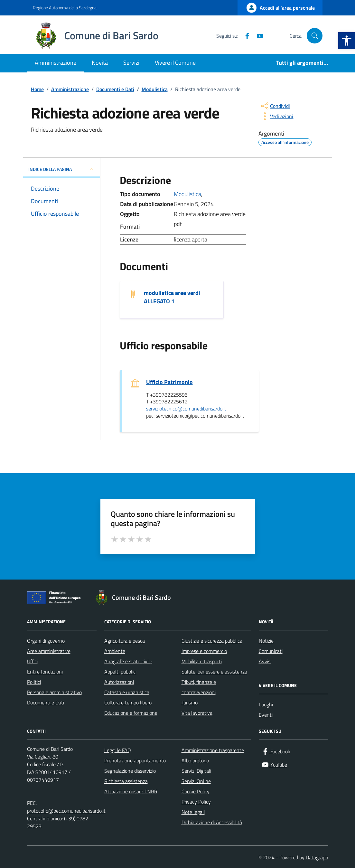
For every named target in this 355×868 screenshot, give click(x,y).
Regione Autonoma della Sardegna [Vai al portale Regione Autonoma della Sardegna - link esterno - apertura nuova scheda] (65, 8)
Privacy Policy (196, 802)
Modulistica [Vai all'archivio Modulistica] (187, 194)
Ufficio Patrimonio (169, 382)
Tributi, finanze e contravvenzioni (199, 687)
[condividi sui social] (275, 106)
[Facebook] (245, 36)
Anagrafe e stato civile (128, 661)
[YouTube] (257, 36)
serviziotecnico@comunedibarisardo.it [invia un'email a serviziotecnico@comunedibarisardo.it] (186, 409)
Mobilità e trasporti (202, 661)
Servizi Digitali (196, 771)
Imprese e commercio (204, 651)
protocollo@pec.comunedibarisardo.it (66, 811)
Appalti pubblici (120, 672)
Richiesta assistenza (126, 781)
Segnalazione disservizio (130, 771)
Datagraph (317, 857)
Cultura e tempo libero (128, 703)
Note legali (193, 812)
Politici (34, 682)
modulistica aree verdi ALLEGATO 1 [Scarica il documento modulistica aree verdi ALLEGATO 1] (172, 297)
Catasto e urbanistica (127, 692)
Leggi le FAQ (118, 750)
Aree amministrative (49, 651)
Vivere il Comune (175, 63)
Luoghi (266, 704)
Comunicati (271, 651)
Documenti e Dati (46, 703)
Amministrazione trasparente (213, 750)
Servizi (131, 63)
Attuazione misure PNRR (131, 791)
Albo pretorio (195, 760)
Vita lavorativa (197, 713)
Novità (100, 63)
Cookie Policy (196, 791)
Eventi (266, 715)
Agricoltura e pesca (125, 641)
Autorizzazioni (119, 682)
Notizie (266, 641)
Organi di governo (46, 641)
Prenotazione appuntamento (135, 760)
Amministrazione (56, 63)
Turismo (190, 703)
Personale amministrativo (54, 692)
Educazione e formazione (131, 713)
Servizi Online (196, 781)
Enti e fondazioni (45, 672)
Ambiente (115, 651)
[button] (347, 41)
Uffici (32, 661)
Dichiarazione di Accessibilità (212, 822)
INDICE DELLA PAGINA (62, 169)
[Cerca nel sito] (314, 36)
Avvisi (265, 661)
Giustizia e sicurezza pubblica (212, 641)
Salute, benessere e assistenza (214, 672)
